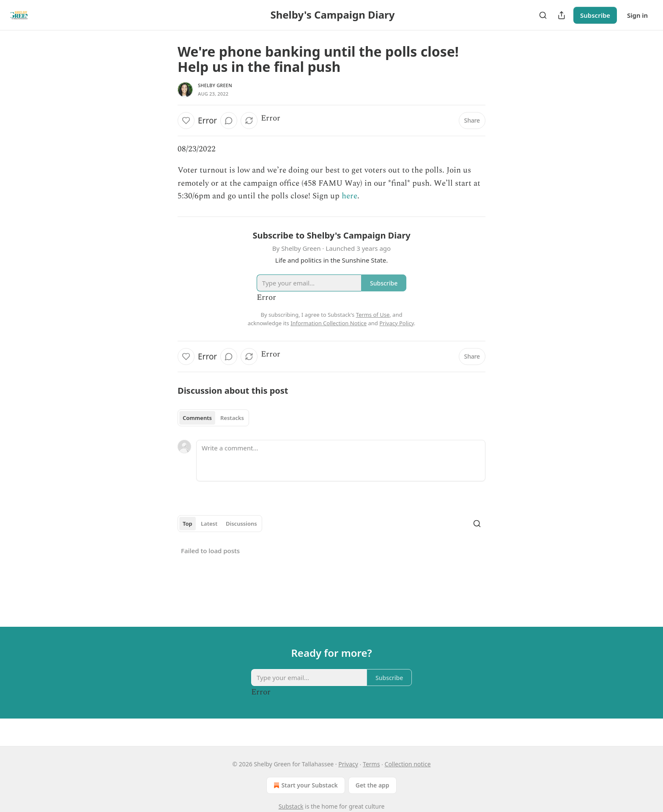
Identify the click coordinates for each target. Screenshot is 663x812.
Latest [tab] (209, 524)
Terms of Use (373, 315)
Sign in (637, 15)
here (349, 196)
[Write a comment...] (341, 461)
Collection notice (408, 764)
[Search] (543, 15)
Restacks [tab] (232, 418)
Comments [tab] (197, 418)
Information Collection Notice (329, 323)
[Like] (186, 121)
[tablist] (213, 418)
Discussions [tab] (241, 524)
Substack (291, 806)
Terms (371, 764)
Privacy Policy (397, 323)
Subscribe (595, 15)
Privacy (348, 764)
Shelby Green (215, 85)
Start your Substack (305, 785)
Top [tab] (188, 524)
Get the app (373, 785)
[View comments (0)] (229, 121)
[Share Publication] (562, 15)
